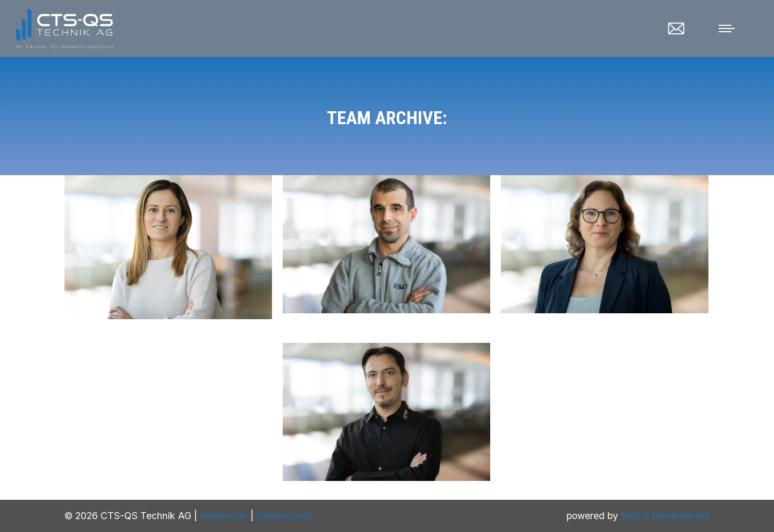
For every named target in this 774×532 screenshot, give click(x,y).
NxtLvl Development (665, 516)
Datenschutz (284, 516)
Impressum (224, 516)
